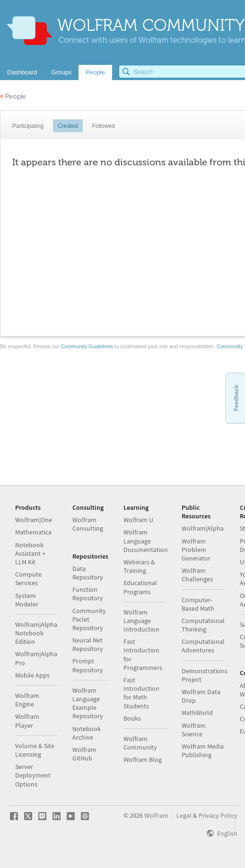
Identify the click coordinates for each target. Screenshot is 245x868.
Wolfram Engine (27, 700)
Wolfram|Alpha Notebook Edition (36, 633)
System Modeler (27, 600)
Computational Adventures (203, 646)
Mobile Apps (32, 675)
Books (132, 718)
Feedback (236, 398)
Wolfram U (138, 520)
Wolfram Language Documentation (146, 541)
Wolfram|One (34, 520)
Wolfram (156, 815)
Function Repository (88, 594)
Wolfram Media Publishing (203, 750)
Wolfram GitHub (84, 754)
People (13, 96)
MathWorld (197, 713)
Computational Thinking (203, 625)
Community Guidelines (87, 346)
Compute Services (28, 579)
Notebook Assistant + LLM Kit (30, 553)
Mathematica (33, 532)
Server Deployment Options (33, 775)
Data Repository (88, 573)
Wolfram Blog (143, 759)
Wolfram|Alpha (203, 528)
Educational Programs (140, 587)
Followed (104, 126)
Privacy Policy (218, 815)
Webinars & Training (139, 566)
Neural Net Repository (88, 644)
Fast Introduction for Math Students (141, 693)
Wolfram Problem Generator (196, 550)
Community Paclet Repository (89, 619)
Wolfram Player (27, 721)
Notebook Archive (87, 733)
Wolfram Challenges (197, 575)
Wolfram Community (140, 743)
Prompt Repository (88, 665)
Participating (28, 126)
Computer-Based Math (198, 604)
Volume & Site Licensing (35, 750)
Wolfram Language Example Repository (88, 703)
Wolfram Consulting (88, 524)
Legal (184, 815)
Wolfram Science (194, 730)
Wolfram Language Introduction (141, 621)
